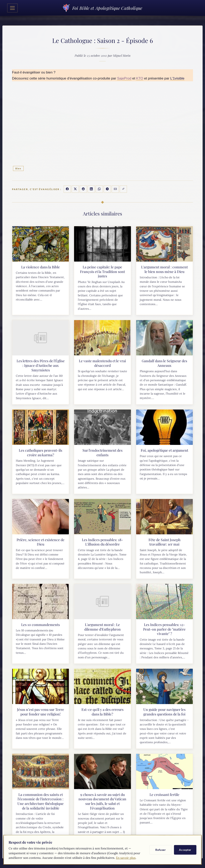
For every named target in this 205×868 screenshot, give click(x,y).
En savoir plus (126, 858)
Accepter (185, 850)
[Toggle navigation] (12, 8)
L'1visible (177, 78)
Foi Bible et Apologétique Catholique (102, 8)
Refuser (161, 850)
